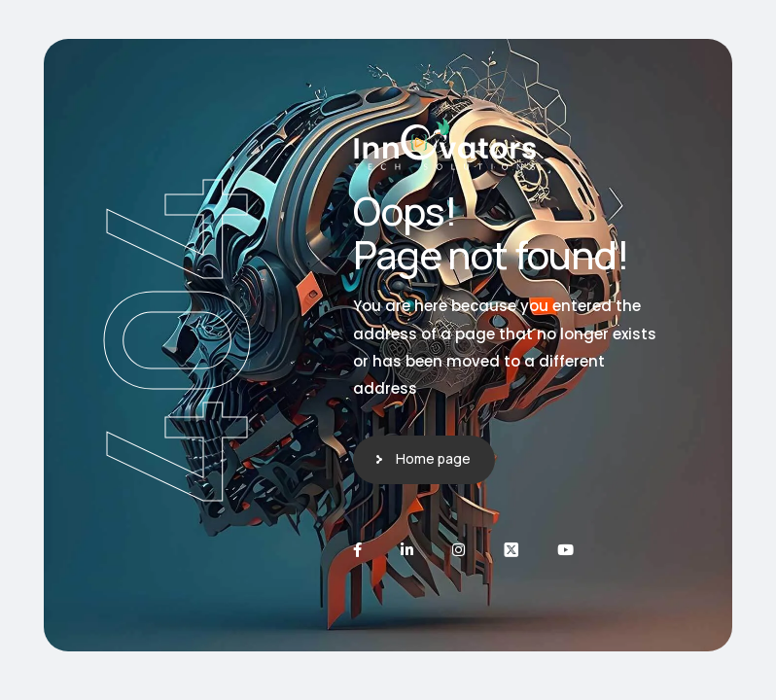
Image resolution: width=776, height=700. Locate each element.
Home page (433, 458)
